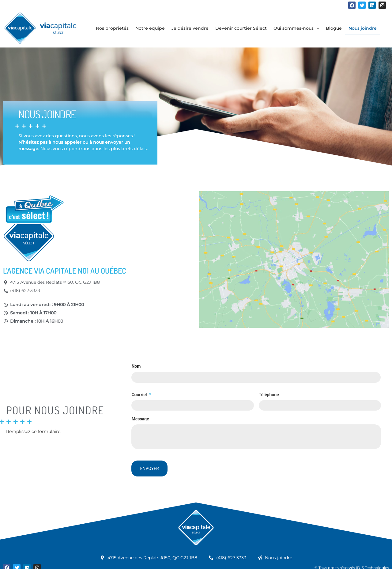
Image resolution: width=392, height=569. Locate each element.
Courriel (141, 394)
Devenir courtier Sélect (241, 28)
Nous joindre (363, 28)
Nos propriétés (112, 28)
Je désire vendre (190, 28)
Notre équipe (150, 28)
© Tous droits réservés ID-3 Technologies (352, 562)
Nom (136, 366)
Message (140, 417)
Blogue (334, 28)
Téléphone (269, 394)
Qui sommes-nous (296, 28)
